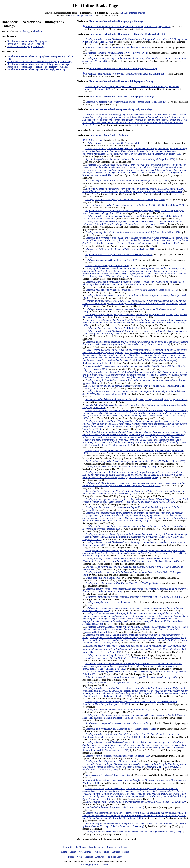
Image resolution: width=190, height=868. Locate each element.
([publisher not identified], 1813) (135, 356)
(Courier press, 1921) (125, 200)
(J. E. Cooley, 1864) (126, 181)
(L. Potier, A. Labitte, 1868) (116, 143)
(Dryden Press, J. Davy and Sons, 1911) (109, 602)
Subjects (116, 852)
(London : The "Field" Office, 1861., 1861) (133, 492)
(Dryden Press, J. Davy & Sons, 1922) (134, 767)
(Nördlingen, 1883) (135, 629)
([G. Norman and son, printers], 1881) (134, 170)
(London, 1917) (117, 723)
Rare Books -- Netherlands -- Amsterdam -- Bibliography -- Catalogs (39, 62)
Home (64, 852)
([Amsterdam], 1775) (131, 290)
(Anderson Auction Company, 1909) (131, 677)
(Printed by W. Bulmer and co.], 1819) (135, 438)
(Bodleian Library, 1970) (135, 205)
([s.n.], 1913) (117, 658)
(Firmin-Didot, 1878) (133, 283)
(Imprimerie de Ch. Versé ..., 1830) (111, 761)
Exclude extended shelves (133, 13)
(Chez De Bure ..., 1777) (135, 375)
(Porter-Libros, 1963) (112, 683)
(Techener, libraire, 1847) (135, 240)
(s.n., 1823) (121, 467)
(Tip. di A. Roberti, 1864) (113, 328)
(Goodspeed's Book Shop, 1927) (108, 775)
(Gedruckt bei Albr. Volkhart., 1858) (134, 815)
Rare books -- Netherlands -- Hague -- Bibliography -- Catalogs (37, 69)
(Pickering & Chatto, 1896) (133, 832)
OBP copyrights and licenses (95, 864)
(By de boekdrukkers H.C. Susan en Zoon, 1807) (135, 649)
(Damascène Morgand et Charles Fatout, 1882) (132, 666)
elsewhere (38, 31)
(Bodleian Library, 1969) (135, 461)
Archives (99, 857)
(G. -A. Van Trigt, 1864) (121, 583)
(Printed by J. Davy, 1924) (134, 794)
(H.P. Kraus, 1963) (115, 807)
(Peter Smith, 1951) (103, 578)
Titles (106, 852)
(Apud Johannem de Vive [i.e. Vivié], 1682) (116, 53)
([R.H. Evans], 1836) (135, 414)
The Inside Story (114, 857)
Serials (126, 852)
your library (24, 31)
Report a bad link (97, 847)
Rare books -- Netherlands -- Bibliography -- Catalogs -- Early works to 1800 (127, 34)
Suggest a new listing (117, 847)
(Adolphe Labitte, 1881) (133, 232)
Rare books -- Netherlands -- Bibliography (27, 41)
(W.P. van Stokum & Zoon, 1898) (135, 120)
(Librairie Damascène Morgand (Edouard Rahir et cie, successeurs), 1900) (132, 223)
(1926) (119, 254)
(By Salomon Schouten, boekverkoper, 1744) (118, 47)
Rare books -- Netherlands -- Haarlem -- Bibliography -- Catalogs (38, 67)
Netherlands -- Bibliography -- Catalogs (26, 46)
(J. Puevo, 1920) (135, 303)
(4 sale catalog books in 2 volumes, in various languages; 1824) (128, 26)
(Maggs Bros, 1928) (136, 399)
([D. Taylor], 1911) (135, 151)
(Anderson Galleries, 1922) (135, 323)
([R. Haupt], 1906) (118, 756)
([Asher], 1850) (135, 343)
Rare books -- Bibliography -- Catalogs (26, 44)
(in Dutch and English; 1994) (126, 74)
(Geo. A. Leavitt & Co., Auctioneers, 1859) (135, 517)
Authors (97, 852)
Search (73, 852)
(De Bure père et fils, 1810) (130, 703)
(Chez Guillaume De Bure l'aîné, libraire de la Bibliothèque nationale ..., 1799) (135, 692)
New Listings (85, 852)
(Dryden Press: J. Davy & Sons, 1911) (135, 537)
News (79, 857)
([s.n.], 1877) (135, 597)
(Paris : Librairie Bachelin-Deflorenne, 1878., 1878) (134, 716)
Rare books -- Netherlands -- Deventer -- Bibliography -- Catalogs (38, 64)
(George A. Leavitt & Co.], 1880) (135, 553)
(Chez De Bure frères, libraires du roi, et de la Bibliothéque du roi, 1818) (135, 746)
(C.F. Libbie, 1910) (135, 639)
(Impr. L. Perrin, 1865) (108, 655)
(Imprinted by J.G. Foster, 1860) (134, 484)
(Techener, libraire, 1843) (132, 560)
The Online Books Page (95, 6)
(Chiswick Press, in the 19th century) (134, 825)
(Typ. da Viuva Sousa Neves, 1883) (133, 475)
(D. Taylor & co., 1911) (135, 425)
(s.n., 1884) (135, 619)
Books (71, 857)
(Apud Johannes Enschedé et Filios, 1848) (127, 102)
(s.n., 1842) (135, 500)
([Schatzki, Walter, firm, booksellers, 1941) (120, 249)
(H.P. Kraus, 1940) (136, 802)
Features (89, 857)
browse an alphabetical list (82, 16)
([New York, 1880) (134, 272)
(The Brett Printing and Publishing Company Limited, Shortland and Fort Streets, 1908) (133, 190)
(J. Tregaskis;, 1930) (130, 159)
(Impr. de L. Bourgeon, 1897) (111, 260)
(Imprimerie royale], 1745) (120, 710)
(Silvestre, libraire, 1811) (121, 729)
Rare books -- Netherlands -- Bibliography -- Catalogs (116, 21)
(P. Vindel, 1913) (107, 265)
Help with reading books (74, 847)
